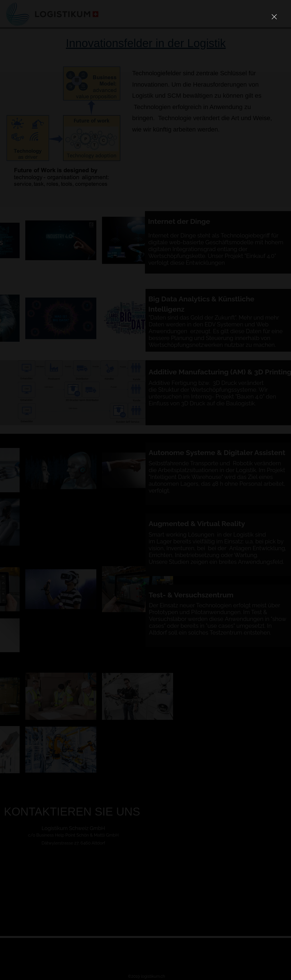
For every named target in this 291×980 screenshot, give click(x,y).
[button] (274, 17)
